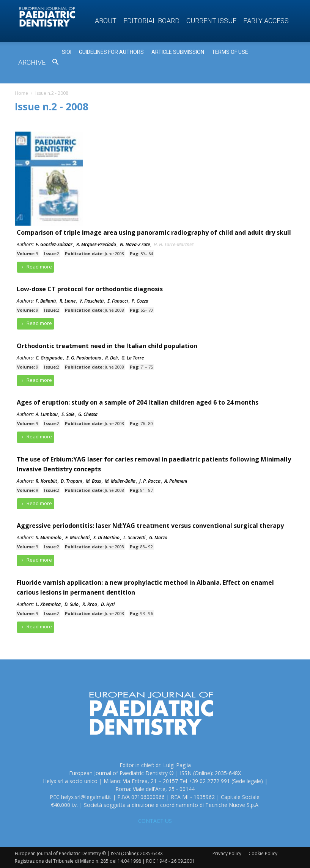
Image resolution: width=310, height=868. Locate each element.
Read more (36, 267)
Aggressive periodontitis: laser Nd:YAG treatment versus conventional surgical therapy (150, 526)
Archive (32, 62)
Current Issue (211, 21)
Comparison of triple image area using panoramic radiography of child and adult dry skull (154, 232)
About (106, 21)
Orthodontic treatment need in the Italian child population (107, 346)
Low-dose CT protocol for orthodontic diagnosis (90, 289)
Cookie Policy (263, 853)
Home (21, 93)
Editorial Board (151, 21)
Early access (266, 21)
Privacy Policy (227, 853)
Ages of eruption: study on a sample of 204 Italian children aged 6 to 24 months (138, 402)
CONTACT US (155, 821)
